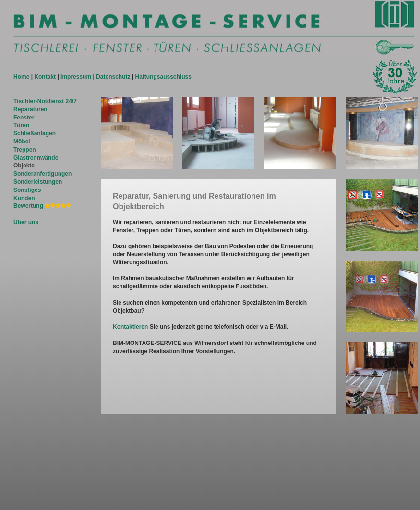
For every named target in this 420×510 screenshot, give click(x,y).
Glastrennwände (36, 158)
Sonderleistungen (38, 182)
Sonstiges (27, 190)
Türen (21, 125)
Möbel (22, 142)
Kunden (24, 198)
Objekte (24, 166)
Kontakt (45, 77)
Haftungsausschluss (163, 77)
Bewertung (42, 206)
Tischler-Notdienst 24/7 (45, 101)
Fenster (24, 118)
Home (21, 77)
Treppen (25, 150)
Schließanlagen (35, 133)
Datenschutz (113, 77)
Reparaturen (30, 109)
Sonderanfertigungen (42, 174)
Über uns (26, 222)
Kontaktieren (130, 327)
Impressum (76, 77)
